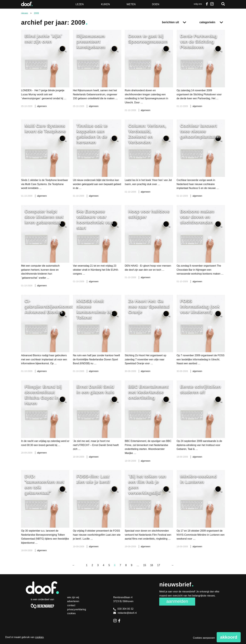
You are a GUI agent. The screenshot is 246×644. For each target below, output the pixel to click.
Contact (71, 605)
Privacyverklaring (77, 609)
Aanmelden (177, 601)
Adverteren (73, 601)
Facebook (207, 4)
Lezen (80, 4)
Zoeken (223, 4)
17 (159, 565)
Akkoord (229, 637)
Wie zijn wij (73, 597)
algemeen (42, 106)
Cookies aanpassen (204, 638)
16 (152, 565)
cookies (39, 637)
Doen (156, 4)
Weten (131, 4)
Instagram (212, 4)
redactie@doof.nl (125, 613)
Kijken (105, 4)
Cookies (71, 613)
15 (145, 565)
